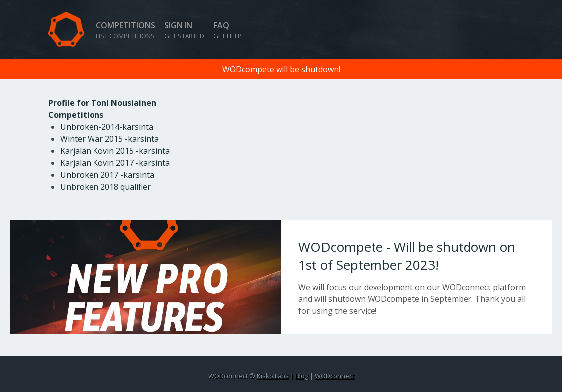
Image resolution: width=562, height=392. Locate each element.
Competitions (126, 30)
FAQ (228, 30)
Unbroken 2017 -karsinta (107, 175)
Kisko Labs (273, 376)
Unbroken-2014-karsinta (107, 127)
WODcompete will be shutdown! (281, 69)
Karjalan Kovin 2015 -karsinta (115, 151)
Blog (302, 376)
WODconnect (334, 376)
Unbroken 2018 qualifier (105, 187)
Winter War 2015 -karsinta (109, 139)
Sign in (184, 30)
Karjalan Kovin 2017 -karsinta (115, 163)
